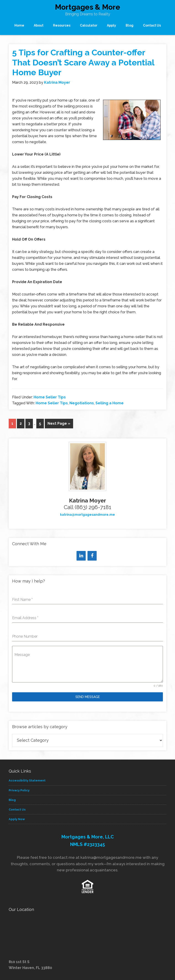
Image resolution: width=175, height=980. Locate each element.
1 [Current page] (12, 423)
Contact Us (17, 810)
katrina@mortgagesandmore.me (87, 515)
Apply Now (17, 819)
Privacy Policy (19, 790)
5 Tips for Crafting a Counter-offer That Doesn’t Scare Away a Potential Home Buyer (83, 62)
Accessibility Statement (27, 780)
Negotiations (82, 403)
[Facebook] (92, 556)
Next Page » (59, 423)
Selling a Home (110, 403)
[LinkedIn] (81, 556)
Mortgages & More (88, 7)
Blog (12, 800)
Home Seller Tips (50, 397)
